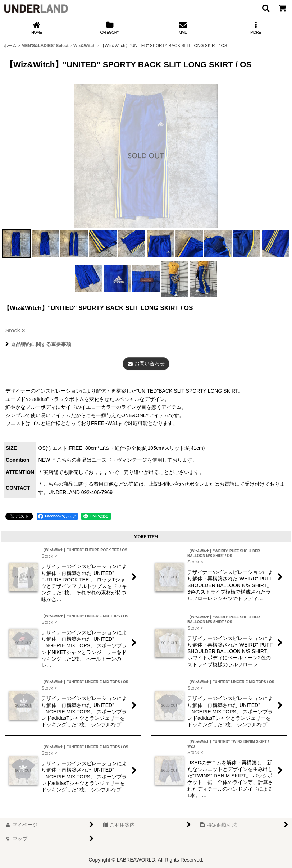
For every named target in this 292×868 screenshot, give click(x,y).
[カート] (282, 8)
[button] (265, 8)
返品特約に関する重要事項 (38, 344)
